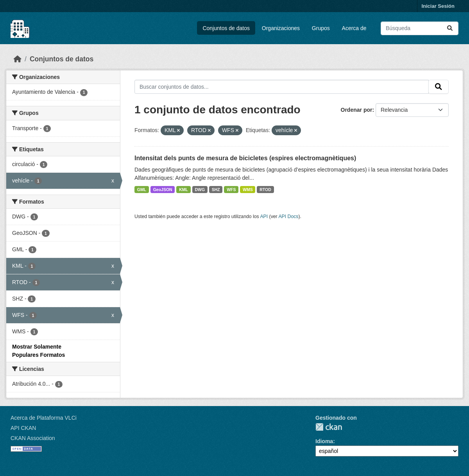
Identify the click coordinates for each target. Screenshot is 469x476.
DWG (200, 190)
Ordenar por (357, 110)
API (264, 217)
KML (183, 190)
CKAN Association (33, 438)
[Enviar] (450, 28)
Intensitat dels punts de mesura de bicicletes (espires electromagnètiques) (245, 158)
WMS (248, 190)
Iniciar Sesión (438, 6)
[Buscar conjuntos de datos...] (420, 28)
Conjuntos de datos (226, 28)
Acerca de (354, 28)
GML (142, 190)
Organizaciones (281, 28)
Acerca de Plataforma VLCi (44, 418)
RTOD (265, 190)
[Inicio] (18, 59)
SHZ (216, 190)
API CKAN (23, 428)
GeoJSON (163, 190)
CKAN (329, 427)
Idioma (324, 441)
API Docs (288, 217)
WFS (231, 190)
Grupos (321, 28)
